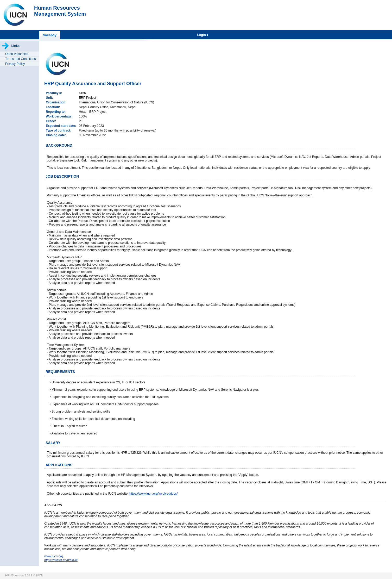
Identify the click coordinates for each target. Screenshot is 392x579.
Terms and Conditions (21, 59)
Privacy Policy (15, 64)
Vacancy (50, 35)
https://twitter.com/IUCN (61, 560)
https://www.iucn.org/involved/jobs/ (154, 494)
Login (202, 35)
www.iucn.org (54, 556)
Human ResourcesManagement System (60, 11)
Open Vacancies (17, 54)
